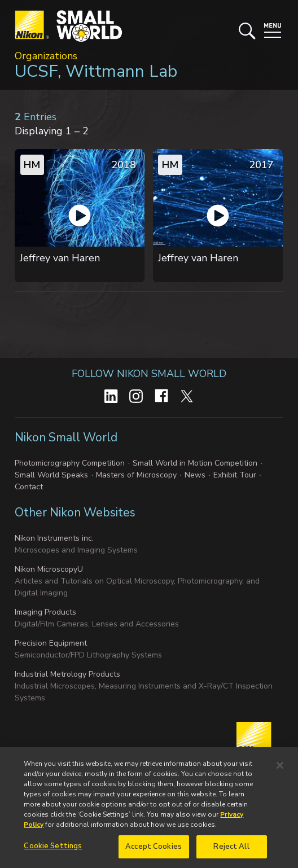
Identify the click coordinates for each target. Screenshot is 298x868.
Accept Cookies (154, 850)
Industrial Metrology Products (67, 674)
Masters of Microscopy (136, 475)
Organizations (46, 56)
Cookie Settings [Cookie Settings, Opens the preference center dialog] (53, 849)
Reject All (231, 850)
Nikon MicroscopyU (49, 569)
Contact (29, 487)
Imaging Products (45, 612)
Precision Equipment (51, 643)
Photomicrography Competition (70, 463)
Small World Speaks (51, 475)
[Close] (280, 769)
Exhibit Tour (235, 475)
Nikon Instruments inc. (54, 538)
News (195, 475)
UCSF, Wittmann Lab (96, 71)
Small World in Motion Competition (195, 463)
